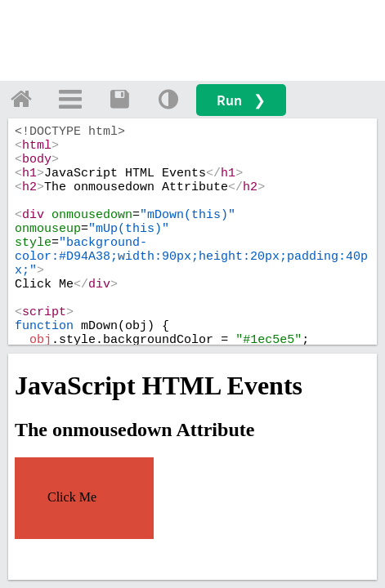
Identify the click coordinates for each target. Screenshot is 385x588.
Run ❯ (241, 100)
